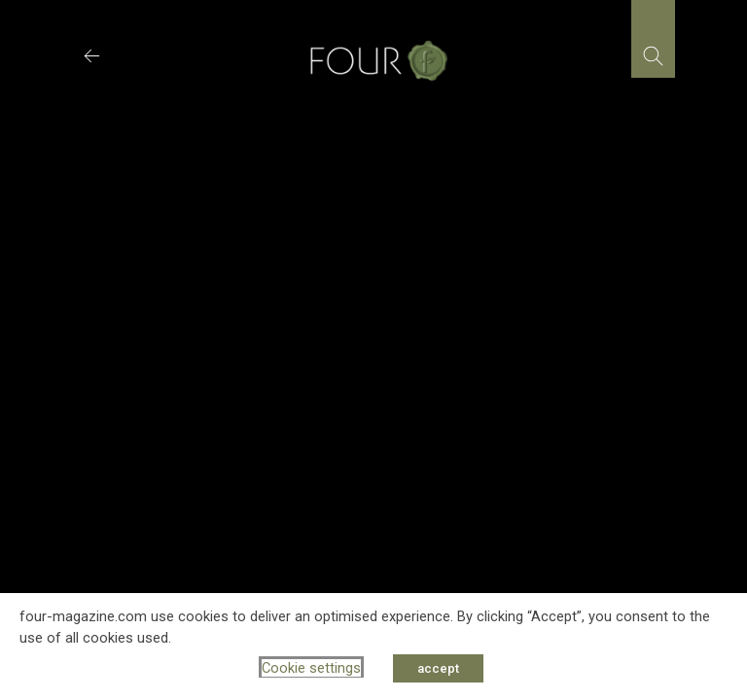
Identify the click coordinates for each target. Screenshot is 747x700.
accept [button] (438, 668)
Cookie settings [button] (311, 668)
